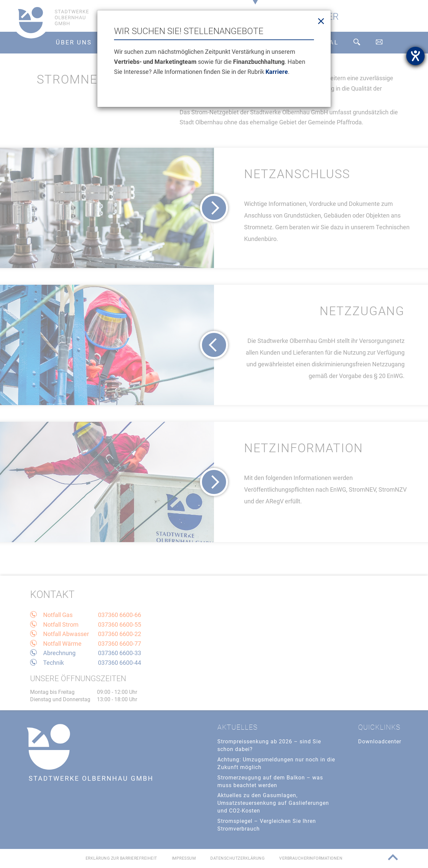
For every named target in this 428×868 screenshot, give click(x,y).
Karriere (277, 72)
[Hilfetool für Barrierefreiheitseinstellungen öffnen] (415, 56)
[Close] (321, 21)
